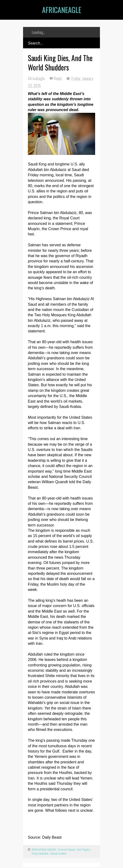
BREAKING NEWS (44, 850)
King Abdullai (40, 854)
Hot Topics (84, 850)
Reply (58, 78)
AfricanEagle (62, 10)
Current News (66, 850)
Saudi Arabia (58, 854)
